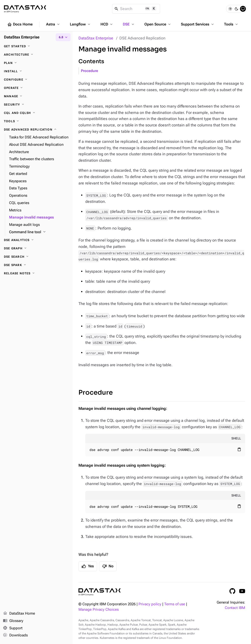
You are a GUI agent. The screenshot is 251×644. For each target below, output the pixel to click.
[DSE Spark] (36, 265)
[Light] (230, 9)
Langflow (81, 24)
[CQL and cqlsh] (36, 113)
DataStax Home (19, 614)
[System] (243, 9)
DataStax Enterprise (96, 38)
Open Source (158, 24)
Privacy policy (150, 604)
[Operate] (36, 88)
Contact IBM (235, 608)
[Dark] (237, 9)
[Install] (36, 71)
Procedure (89, 71)
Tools (231, 24)
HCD (107, 24)
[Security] (36, 105)
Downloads (15, 635)
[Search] (136, 9)
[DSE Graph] (36, 248)
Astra (53, 24)
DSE (129, 24)
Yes (88, 566)
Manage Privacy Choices (99, 610)
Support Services (198, 24)
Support (13, 628)
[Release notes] (36, 273)
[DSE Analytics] (36, 240)
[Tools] (36, 121)
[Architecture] (36, 55)
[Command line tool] (39, 232)
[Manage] (36, 96)
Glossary (13, 621)
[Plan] (36, 63)
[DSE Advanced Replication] (36, 130)
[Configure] (36, 80)
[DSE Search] (36, 257)
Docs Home (20, 24)
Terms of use (175, 604)
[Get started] (36, 46)
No (108, 566)
